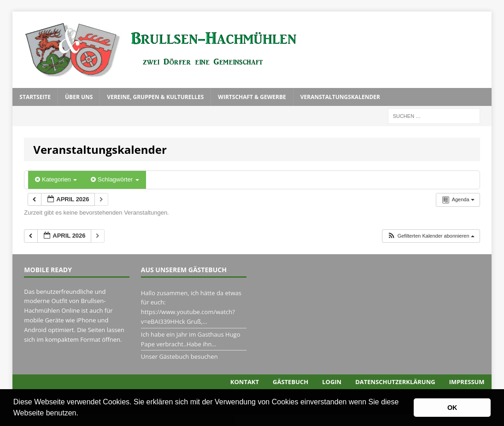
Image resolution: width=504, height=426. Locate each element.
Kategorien (56, 179)
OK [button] (452, 408)
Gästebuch (290, 382)
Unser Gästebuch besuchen (179, 356)
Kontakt (245, 382)
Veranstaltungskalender (340, 97)
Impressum (467, 382)
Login (332, 382)
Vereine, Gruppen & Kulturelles (155, 97)
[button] (82, 414)
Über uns (79, 97)
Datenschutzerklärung (395, 382)
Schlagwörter (115, 179)
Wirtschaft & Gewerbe (252, 97)
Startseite (35, 97)
